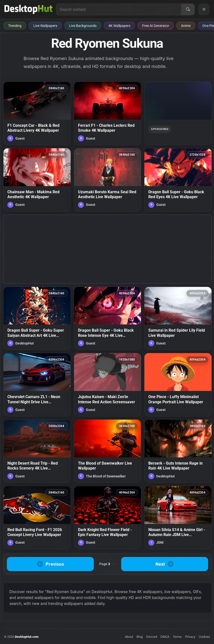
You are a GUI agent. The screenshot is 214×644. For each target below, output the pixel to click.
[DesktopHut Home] (29, 9)
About (129, 637)
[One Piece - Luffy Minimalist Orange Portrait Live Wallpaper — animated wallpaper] (178, 385)
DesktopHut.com (27, 637)
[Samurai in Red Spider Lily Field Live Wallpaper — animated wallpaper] (178, 318)
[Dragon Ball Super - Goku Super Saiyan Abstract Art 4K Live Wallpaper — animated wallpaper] (37, 318)
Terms (177, 637)
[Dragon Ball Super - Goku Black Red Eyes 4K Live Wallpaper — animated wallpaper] (178, 180)
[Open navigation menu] (204, 9)
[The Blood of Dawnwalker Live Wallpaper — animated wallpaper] (108, 451)
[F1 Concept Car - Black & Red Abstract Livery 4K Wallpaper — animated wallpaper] (37, 113)
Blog (140, 637)
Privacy (190, 637)
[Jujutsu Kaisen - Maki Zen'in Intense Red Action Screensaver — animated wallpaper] (108, 385)
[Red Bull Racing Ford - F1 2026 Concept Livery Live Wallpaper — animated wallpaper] (37, 518)
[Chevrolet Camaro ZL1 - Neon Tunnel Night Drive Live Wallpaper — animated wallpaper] (37, 385)
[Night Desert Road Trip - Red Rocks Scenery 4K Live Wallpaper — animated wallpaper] (37, 451)
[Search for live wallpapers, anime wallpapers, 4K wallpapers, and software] (119, 9)
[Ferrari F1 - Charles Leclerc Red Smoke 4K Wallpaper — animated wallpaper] (108, 113)
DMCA (165, 637)
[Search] (188, 9)
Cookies (204, 637)
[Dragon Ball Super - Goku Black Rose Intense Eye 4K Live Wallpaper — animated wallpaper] (108, 318)
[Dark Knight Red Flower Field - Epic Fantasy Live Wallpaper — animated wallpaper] (108, 518)
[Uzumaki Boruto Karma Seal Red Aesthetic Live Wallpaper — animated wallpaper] (108, 180)
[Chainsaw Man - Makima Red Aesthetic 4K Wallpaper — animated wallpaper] (37, 180)
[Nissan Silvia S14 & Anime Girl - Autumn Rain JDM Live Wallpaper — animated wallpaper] (178, 518)
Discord (152, 637)
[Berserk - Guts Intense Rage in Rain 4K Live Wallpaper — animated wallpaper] (178, 451)
